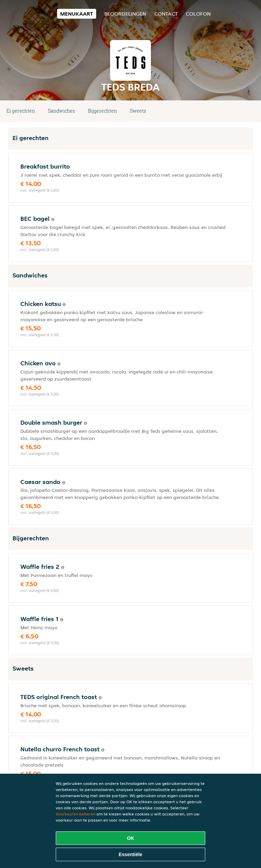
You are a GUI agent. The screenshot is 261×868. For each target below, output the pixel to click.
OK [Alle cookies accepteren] (131, 838)
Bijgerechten (102, 111)
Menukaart (77, 14)
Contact (166, 14)
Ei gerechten (21, 111)
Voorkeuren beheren (76, 814)
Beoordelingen (125, 14)
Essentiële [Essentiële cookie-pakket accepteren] (130, 854)
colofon (198, 14)
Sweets (138, 111)
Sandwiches (62, 111)
